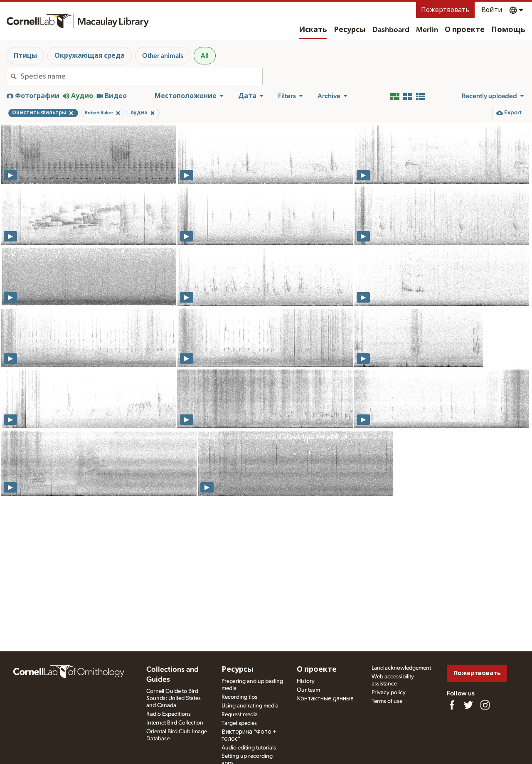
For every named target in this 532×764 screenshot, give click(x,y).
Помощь (508, 30)
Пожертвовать (445, 10)
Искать (313, 30)
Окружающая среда (90, 56)
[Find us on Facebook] (452, 705)
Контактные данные (325, 699)
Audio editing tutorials (249, 748)
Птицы (25, 56)
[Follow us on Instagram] (485, 705)
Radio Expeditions (169, 714)
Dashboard (391, 30)
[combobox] (141, 76)
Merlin (427, 30)
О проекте (465, 30)
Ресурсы (350, 30)
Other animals (163, 56)
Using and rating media (250, 706)
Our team (308, 690)
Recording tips (239, 697)
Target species (239, 723)
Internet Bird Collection (175, 723)
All (205, 56)
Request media (240, 715)
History (306, 681)
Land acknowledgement (401, 668)
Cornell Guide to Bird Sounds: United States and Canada (174, 698)
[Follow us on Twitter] (468, 705)
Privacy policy (389, 693)
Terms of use (387, 701)
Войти (492, 10)
